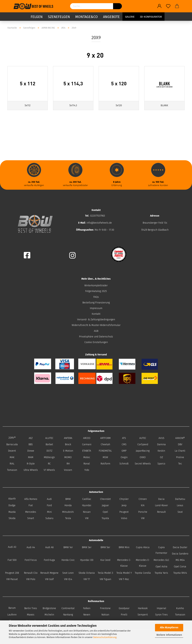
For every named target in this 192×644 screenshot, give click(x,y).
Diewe (31, 451)
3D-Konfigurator (151, 17)
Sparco (161, 464)
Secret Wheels (143, 464)
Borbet (49, 444)
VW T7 (87, 579)
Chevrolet (105, 499)
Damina (161, 444)
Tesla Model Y (124, 573)
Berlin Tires (31, 608)
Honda (68, 505)
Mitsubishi (68, 512)
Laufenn (12, 615)
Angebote (111, 17)
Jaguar (105, 505)
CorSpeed (143, 444)
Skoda (12, 518)
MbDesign (49, 457)
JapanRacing (143, 451)
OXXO (143, 457)
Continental (68, 608)
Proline (180, 457)
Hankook (143, 608)
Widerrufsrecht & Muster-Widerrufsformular (96, 325)
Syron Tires (161, 615)
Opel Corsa (180, 567)
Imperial (161, 608)
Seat (180, 512)
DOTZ (49, 451)
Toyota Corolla (143, 573)
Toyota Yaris (161, 573)
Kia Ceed (105, 560)
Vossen (68, 470)
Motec (87, 457)
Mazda (12, 512)
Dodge (12, 505)
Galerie (130, 17)
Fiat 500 (12, 560)
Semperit (143, 615)
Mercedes (31, 512)
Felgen (37, 17)
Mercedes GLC (161, 560)
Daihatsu (180, 499)
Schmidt (124, 464)
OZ (161, 457)
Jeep (124, 505)
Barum (12, 608)
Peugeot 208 (12, 573)
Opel (105, 512)
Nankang (68, 615)
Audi (49, 499)
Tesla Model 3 (105, 573)
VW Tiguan (105, 579)
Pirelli (124, 615)
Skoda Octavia (87, 573)
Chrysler (124, 499)
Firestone (105, 608)
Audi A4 (31, 547)
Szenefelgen (59, 17)
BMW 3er (87, 547)
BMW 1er (68, 547)
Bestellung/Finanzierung (96, 303)
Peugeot (124, 512)
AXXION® (180, 438)
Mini (49, 512)
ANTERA (68, 438)
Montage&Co (86, 17)
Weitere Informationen (169, 635)
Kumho (180, 608)
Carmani (87, 444)
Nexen (87, 615)
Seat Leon (68, 573)
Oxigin (124, 457)
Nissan (87, 512)
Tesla (68, 518)
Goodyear (124, 608)
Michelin (49, 615)
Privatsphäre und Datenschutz (96, 337)
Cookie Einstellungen (96, 342)
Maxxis (31, 615)
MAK (12, 457)
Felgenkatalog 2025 (96, 291)
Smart (31, 518)
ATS (124, 438)
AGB (96, 331)
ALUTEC (49, 438)
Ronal (87, 464)
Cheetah (105, 444)
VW (87, 518)
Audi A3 (12, 547)
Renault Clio (31, 573)
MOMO (68, 457)
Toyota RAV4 (180, 573)
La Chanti (180, 451)
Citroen (143, 499)
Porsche (143, 512)
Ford (49, 505)
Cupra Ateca (143, 547)
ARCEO (87, 438)
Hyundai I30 (87, 560)
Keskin (161, 451)
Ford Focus (31, 560)
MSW (105, 457)
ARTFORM (105, 438)
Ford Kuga (49, 560)
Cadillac (87, 499)
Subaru (49, 518)
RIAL (12, 464)
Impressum (96, 308)
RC (49, 464)
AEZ (31, 438)
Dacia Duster (180, 547)
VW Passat (12, 579)
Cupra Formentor (161, 550)
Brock (68, 444)
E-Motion (68, 451)
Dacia (161, 499)
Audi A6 (49, 547)
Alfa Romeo (31, 499)
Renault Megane (49, 573)
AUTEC (143, 438)
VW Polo (31, 579)
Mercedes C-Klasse (124, 563)
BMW (68, 499)
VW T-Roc (124, 579)
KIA (143, 505)
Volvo (124, 518)
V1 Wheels (49, 470)
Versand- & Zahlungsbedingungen (96, 320)
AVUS (161, 438)
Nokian (105, 615)
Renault (161, 512)
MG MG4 (180, 560)
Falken (87, 608)
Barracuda (12, 444)
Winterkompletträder (96, 286)
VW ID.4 (68, 579)
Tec (180, 464)
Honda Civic (68, 560)
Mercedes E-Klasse (143, 563)
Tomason (12, 470)
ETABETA (87, 451)
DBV (180, 444)
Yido (87, 470)
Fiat (31, 505)
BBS (31, 444)
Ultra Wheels (31, 470)
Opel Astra (161, 567)
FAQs (96, 297)
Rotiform (105, 464)
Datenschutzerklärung (105, 637)
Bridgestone (49, 608)
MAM (31, 457)
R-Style (31, 464)
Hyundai (87, 505)
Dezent (12, 451)
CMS (124, 444)
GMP (124, 451)
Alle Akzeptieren (169, 628)
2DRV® (12, 438)
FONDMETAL (105, 451)
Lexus (180, 505)
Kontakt (96, 314)
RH (68, 464)
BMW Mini (124, 547)
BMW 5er (105, 547)
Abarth (12, 499)
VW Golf (49, 579)
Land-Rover (161, 505)
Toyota (105, 518)
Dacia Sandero (180, 554)
